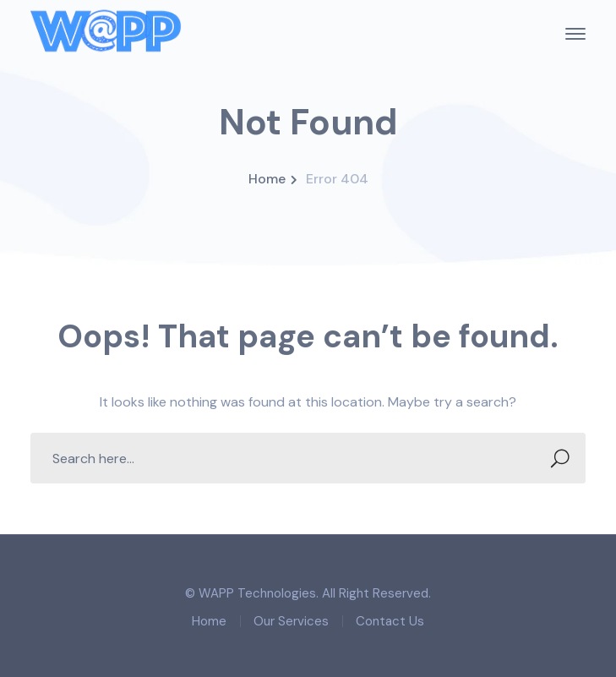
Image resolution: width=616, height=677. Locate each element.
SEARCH (556, 459)
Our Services (291, 621)
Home (267, 179)
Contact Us (390, 621)
